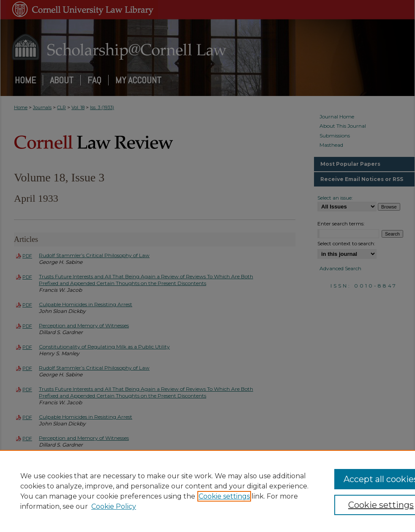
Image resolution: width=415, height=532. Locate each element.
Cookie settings (224, 496)
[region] (207, 491)
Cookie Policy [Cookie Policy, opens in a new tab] (114, 506)
